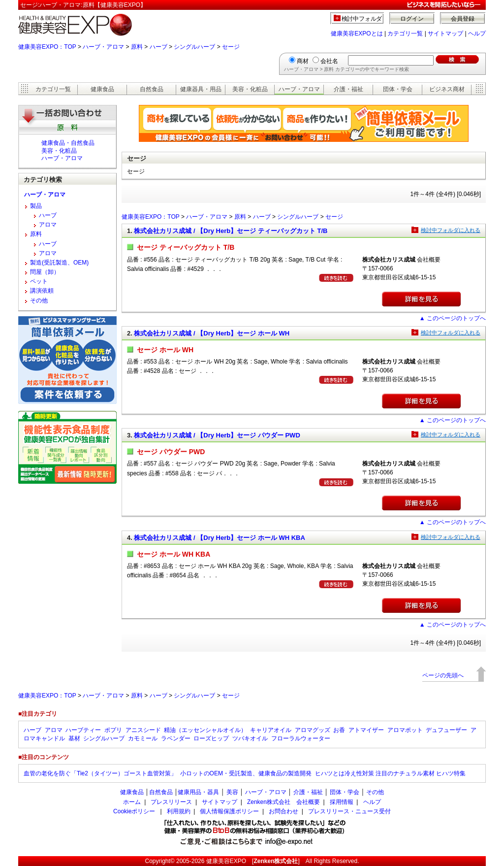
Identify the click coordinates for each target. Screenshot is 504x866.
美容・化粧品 (250, 89)
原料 (137, 47)
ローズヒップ (211, 738)
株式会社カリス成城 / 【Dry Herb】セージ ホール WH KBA (219, 538)
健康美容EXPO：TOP (47, 47)
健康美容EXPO (226, 861)
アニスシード (143, 730)
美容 (232, 792)
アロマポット (405, 730)
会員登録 (463, 19)
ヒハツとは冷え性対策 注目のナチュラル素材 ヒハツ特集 (391, 773)
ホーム (132, 802)
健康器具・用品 (201, 89)
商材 (303, 61)
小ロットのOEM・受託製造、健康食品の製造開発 (246, 773)
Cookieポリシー (134, 811)
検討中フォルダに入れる (451, 230)
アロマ (48, 225)
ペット (39, 281)
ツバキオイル (250, 738)
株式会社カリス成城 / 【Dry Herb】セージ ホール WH (212, 333)
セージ (231, 47)
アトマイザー (366, 730)
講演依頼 (42, 291)
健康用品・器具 (198, 792)
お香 (339, 730)
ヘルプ (477, 33)
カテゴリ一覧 (405, 33)
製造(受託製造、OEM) (59, 263)
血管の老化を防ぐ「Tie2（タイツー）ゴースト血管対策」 (100, 773)
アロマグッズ (313, 730)
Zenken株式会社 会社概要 (283, 802)
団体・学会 (398, 89)
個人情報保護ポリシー (229, 811)
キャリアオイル (271, 730)
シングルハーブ (194, 47)
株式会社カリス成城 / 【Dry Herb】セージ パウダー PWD (217, 435)
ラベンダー (176, 738)
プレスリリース (171, 802)
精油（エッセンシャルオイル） (205, 730)
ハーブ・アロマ (103, 47)
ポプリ (113, 730)
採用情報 (342, 802)
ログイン (412, 19)
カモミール (143, 738)
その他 (39, 300)
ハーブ (158, 47)
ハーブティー (83, 730)
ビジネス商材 (447, 89)
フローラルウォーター (301, 738)
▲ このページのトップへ (453, 318)
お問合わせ (283, 811)
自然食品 (152, 89)
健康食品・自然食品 (68, 143)
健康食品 (102, 89)
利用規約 (179, 811)
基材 (74, 738)
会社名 (329, 61)
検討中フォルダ (362, 19)
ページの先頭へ (443, 675)
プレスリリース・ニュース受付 (349, 811)
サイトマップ (445, 33)
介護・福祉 (348, 89)
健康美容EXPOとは (357, 33)
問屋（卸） (45, 272)
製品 (36, 206)
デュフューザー (446, 730)
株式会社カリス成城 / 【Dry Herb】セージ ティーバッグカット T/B (231, 231)
